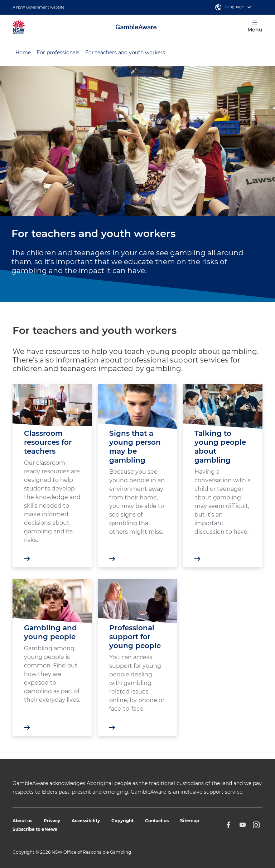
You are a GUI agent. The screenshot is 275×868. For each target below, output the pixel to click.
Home (23, 53)
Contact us (157, 821)
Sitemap (190, 821)
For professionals (58, 53)
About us (22, 821)
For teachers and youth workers (125, 53)
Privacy (52, 821)
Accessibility (86, 821)
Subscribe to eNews (35, 829)
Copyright (122, 821)
